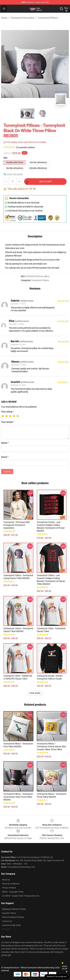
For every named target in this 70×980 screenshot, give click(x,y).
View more (35, 693)
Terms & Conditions (11, 884)
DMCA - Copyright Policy (13, 892)
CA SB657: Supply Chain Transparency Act (21, 896)
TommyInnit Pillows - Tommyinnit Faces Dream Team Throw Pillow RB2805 (18, 797)
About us (6, 880)
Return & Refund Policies (13, 917)
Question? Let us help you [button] (57, 977)
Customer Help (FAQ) (11, 925)
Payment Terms (9, 913)
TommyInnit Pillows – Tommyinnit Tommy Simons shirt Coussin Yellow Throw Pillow (51, 747)
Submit (7, 472)
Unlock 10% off (65, 968)
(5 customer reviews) (25, 147)
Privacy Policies (9, 888)
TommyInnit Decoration (22, 18)
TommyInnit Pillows (48, 18)
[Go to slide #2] (43, 114)
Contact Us (7, 921)
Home (4, 18)
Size (5, 158)
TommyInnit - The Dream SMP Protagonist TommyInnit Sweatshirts (17, 525)
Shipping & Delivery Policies (14, 909)
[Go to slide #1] (28, 114)
